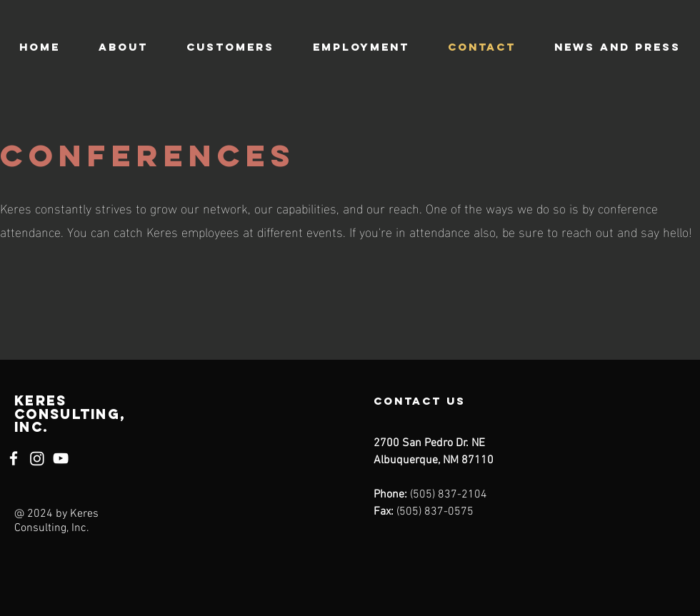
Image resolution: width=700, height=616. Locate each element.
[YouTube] (61, 458)
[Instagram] (37, 458)
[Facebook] (14, 458)
